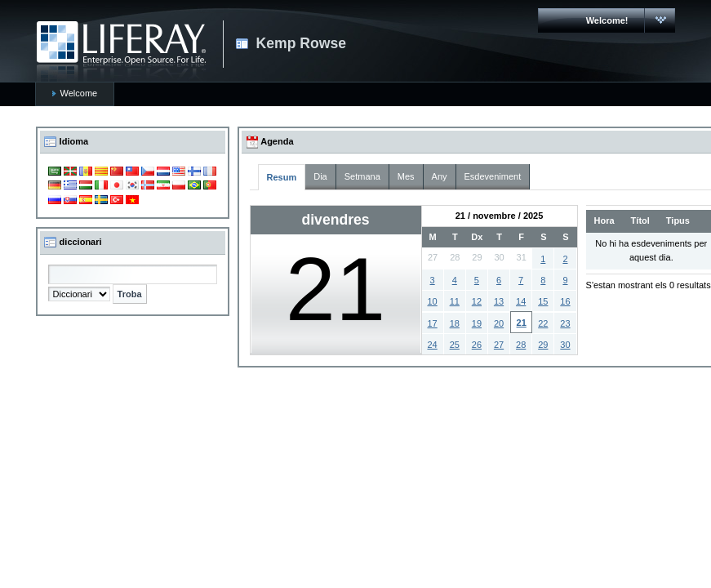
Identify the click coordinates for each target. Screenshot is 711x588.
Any (440, 176)
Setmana (362, 176)
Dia (320, 176)
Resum (282, 177)
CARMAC (121, 51)
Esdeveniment (493, 176)
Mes (406, 176)
